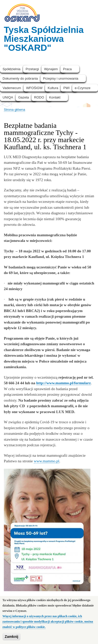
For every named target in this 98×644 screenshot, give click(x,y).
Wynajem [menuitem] (51, 69)
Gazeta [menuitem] (24, 97)
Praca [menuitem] (67, 69)
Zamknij (12, 639)
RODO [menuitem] (39, 97)
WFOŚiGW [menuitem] (34, 88)
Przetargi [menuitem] (32, 69)
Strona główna (14, 110)
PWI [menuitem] (66, 88)
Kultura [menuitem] (53, 88)
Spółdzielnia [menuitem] (12, 69)
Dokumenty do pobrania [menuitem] (20, 78)
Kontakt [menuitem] (55, 97)
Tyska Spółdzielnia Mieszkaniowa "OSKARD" (44, 39)
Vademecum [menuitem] (12, 88)
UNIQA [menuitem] (8, 97)
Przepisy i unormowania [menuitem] (61, 78)
